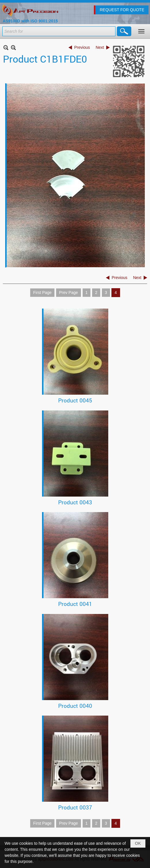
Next (100, 47)
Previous (82, 47)
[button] (141, 31)
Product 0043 (75, 502)
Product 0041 (75, 604)
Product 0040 (75, 706)
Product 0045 (75, 400)
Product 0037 (75, 807)
